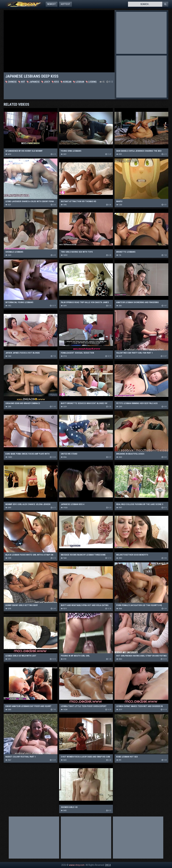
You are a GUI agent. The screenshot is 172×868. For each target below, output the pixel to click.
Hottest (66, 4)
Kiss (55, 82)
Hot (22, 82)
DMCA (108, 865)
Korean (66, 82)
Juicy (46, 82)
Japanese (33, 82)
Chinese (11, 82)
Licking (91, 82)
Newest (52, 4)
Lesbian (79, 82)
